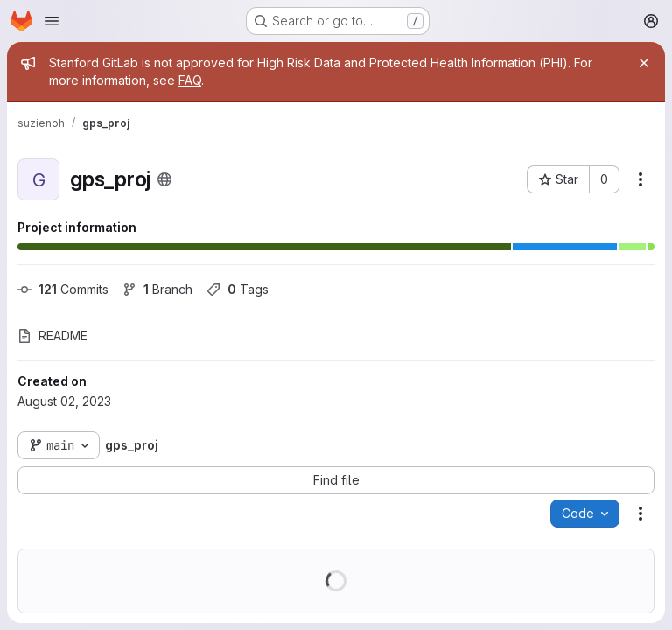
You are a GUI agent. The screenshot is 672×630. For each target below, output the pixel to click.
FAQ (190, 80)
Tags (238, 289)
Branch (157, 289)
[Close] (644, 63)
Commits (63, 289)
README (52, 336)
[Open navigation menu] (52, 21)
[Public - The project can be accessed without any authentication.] (164, 179)
